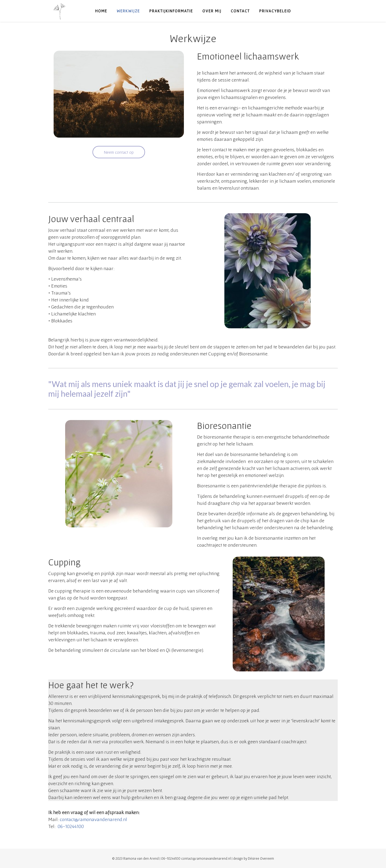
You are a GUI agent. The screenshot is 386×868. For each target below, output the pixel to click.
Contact (240, 11)
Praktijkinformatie (171, 11)
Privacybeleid (275, 11)
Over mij (212, 11)
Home (101, 11)
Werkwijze (128, 11)
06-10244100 (71, 826)
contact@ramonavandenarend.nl (93, 819)
